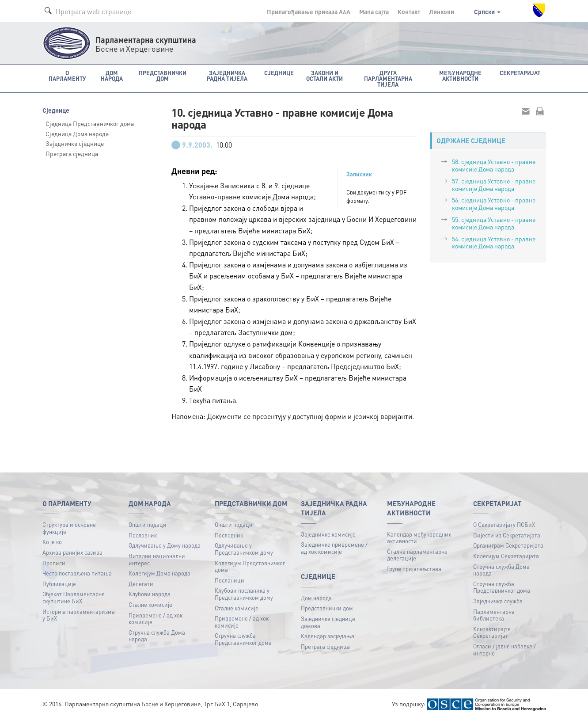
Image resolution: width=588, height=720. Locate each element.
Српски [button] (487, 11)
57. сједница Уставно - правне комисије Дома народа (494, 185)
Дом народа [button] (112, 76)
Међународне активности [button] (460, 76)
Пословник (143, 535)
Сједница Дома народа (77, 133)
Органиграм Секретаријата (508, 545)
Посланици (230, 580)
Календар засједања (328, 636)
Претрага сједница (72, 153)
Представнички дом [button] (163, 76)
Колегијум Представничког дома (250, 566)
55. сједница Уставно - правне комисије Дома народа (494, 223)
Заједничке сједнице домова (328, 622)
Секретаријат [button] (520, 73)
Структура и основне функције (69, 528)
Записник (359, 174)
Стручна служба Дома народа (157, 636)
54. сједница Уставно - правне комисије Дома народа (494, 242)
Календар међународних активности (419, 538)
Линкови (442, 11)
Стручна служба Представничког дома (243, 639)
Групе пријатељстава (414, 569)
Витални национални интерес (157, 559)
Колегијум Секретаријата (506, 556)
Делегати (141, 584)
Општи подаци (148, 524)
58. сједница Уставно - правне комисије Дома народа (494, 165)
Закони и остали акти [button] (324, 76)
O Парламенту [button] (67, 76)
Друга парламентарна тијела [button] (388, 78)
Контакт (409, 11)
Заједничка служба (498, 601)
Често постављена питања (77, 573)
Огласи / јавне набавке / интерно (505, 650)
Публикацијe (59, 584)
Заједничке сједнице (75, 143)
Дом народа (316, 598)
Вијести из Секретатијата (507, 535)
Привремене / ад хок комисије (156, 619)
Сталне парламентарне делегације (417, 555)
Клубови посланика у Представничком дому (244, 594)
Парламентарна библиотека (494, 615)
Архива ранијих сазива (72, 552)
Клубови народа (150, 594)
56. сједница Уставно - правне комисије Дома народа (494, 204)
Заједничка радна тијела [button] (227, 76)
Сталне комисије (150, 604)
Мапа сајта (374, 11)
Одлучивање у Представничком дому (244, 549)
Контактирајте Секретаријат (492, 632)
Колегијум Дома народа (159, 573)
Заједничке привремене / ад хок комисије (334, 548)
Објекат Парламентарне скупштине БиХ (74, 597)
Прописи (54, 563)
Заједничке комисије (328, 534)
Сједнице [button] (279, 73)
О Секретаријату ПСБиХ (504, 524)
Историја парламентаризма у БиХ (79, 615)
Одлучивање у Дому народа (165, 545)
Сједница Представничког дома (90, 123)
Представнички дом (327, 608)
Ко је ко (52, 542)
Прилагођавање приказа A (309, 11)
